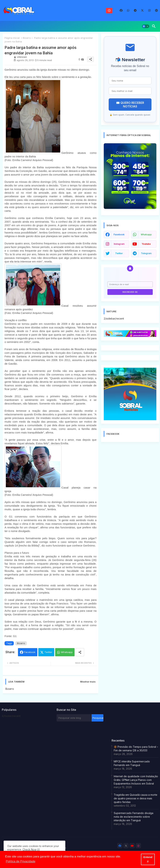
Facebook (30, 652)
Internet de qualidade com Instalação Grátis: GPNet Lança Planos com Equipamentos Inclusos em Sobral (136, 780)
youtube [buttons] (146, 244)
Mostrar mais (88, 682)
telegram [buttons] (146, 253)
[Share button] (80, 652)
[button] (146, 26)
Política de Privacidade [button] (21, 861)
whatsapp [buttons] (146, 234)
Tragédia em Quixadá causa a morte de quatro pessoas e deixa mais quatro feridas (136, 798)
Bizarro (27, 38)
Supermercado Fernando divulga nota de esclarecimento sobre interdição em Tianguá (134, 817)
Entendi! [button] (148, 859)
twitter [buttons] (119, 253)
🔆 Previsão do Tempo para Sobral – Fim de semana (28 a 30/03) (136, 749)
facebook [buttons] (119, 234)
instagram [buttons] (119, 244)
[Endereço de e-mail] (130, 284)
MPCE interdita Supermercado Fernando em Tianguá (132, 763)
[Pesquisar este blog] (74, 718)
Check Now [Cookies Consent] (29, 849)
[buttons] (121, 10)
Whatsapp (67, 652)
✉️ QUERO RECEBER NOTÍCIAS (130, 105)
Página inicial (12, 38)
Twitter (48, 652)
